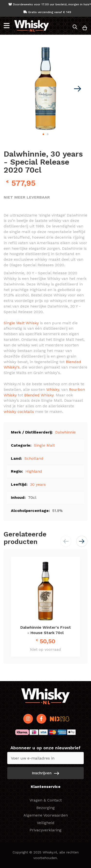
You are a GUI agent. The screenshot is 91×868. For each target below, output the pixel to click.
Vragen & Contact (46, 800)
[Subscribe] (45, 773)
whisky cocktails (19, 412)
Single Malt (44, 445)
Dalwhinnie (65, 432)
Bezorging (45, 808)
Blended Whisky (39, 395)
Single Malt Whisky (21, 323)
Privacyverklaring (45, 830)
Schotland (34, 458)
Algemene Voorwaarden (46, 815)
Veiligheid (46, 823)
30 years (38, 484)
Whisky (53, 389)
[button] (78, 89)
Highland (34, 471)
